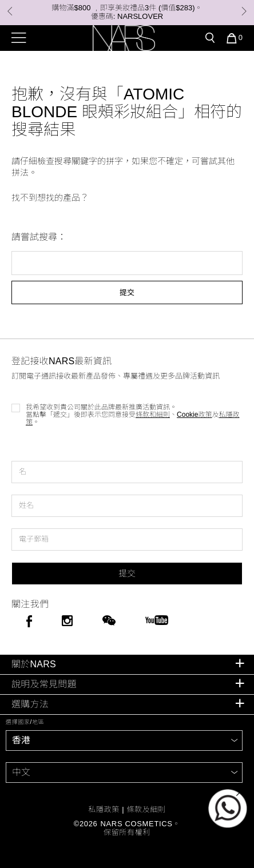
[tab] (127, 665)
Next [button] (244, 11)
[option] (127, 13)
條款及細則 (146, 809)
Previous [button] (10, 11)
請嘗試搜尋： (39, 237)
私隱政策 (104, 809)
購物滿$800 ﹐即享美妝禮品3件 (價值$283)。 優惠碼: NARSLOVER (127, 12)
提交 (127, 292)
